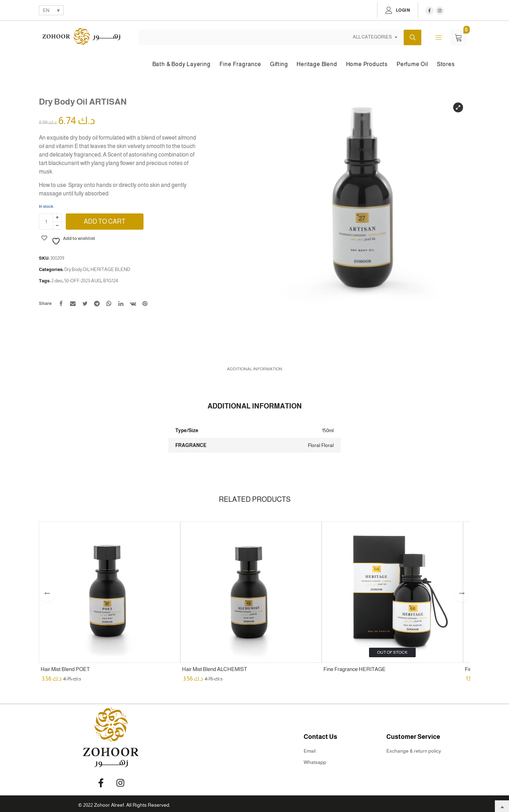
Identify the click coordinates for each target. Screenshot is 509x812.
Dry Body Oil (76, 269)
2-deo (57, 281)
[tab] (255, 368)
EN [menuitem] (46, 11)
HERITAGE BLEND (110, 269)
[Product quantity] (46, 222)
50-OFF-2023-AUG (83, 281)
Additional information (255, 368)
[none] (51, 10)
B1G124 (111, 281)
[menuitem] (51, 10)
